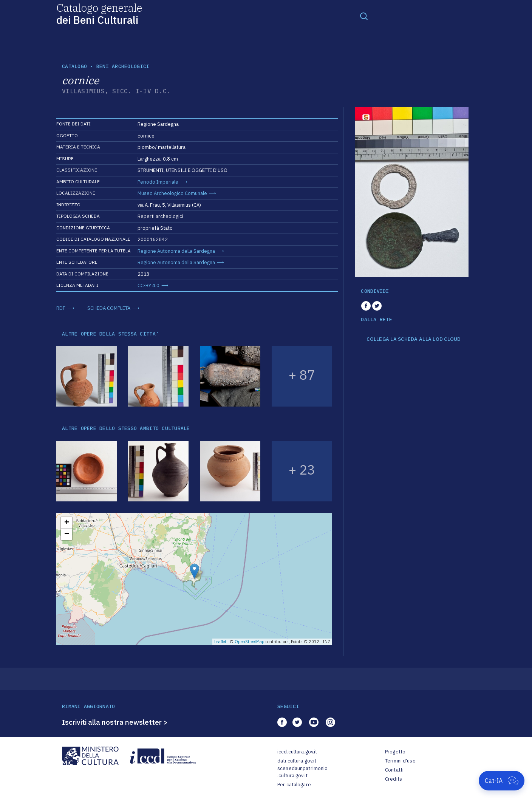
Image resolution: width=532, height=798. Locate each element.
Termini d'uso (400, 761)
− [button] (67, 534)
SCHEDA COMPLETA (109, 308)
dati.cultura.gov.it (297, 761)
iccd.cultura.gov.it (297, 752)
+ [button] (67, 523)
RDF (61, 308)
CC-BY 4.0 (148, 285)
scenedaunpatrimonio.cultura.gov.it (302, 772)
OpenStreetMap (250, 642)
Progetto (395, 752)
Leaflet (220, 642)
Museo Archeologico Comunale (172, 193)
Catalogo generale (99, 13)
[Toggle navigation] (364, 16)
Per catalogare (294, 785)
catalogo (74, 66)
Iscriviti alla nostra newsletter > (115, 722)
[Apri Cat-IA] (502, 781)
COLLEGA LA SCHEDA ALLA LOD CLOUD (414, 339)
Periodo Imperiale (158, 182)
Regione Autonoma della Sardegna (176, 251)
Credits (394, 779)
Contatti (394, 770)
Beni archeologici (123, 66)
